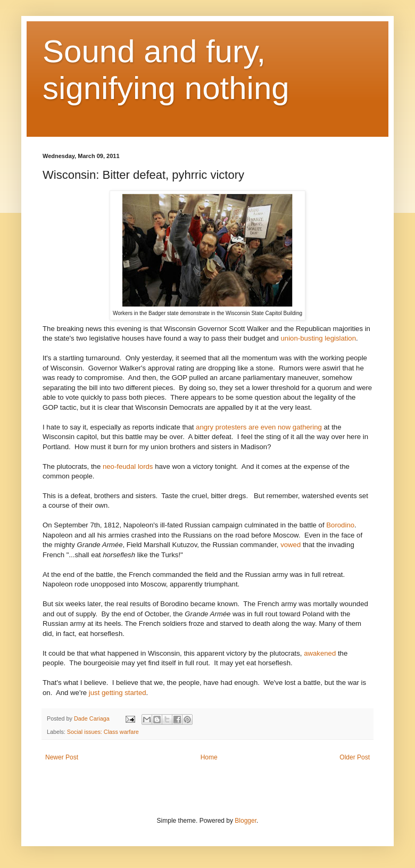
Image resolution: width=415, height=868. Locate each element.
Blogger (246, 821)
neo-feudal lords (128, 466)
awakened (320, 653)
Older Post (355, 757)
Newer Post (62, 757)
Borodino (340, 525)
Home (209, 757)
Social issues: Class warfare (103, 732)
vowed (290, 545)
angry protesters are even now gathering (259, 427)
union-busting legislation (319, 338)
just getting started (118, 693)
